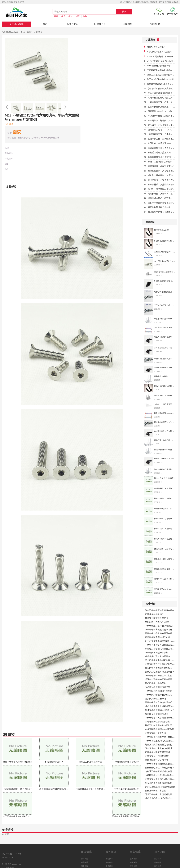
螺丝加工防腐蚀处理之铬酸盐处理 (161, 746)
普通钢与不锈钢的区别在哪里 (159, 680)
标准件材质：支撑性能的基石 (161, 185)
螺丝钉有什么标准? (156, 47)
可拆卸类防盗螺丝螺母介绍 (158, 638)
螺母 (63, 17)
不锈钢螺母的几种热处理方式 (159, 703)
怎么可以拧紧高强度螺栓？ (160, 93)
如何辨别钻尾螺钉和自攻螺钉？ (160, 673)
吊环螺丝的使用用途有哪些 (158, 723)
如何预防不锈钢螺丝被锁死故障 (160, 730)
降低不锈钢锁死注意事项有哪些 (160, 611)
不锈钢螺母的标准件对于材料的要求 (162, 738)
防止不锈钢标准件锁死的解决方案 (161, 661)
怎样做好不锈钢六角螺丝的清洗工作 (162, 650)
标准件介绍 (80, 24)
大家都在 (153, 40)
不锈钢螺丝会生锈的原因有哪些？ (161, 634)
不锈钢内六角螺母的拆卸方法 (159, 696)
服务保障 (85, 839)
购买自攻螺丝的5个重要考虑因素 (160, 788)
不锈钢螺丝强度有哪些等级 (158, 753)
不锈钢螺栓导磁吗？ (155, 615)
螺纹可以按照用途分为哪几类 (159, 726)
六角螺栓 (38, 32)
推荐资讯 (151, 222)
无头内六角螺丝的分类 (156, 700)
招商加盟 (120, 24)
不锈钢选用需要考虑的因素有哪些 (161, 646)
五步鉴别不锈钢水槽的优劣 (158, 688)
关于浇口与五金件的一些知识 (160, 80)
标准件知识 (61, 24)
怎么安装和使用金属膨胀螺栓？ (162, 89)
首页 (41, 24)
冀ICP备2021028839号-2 (94, 862)
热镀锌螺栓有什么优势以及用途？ (163, 148)
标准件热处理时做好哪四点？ (159, 657)
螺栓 (56, 17)
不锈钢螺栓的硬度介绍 (156, 734)
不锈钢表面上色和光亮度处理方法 (161, 742)
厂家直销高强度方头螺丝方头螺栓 (163, 52)
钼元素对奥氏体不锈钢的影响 (159, 784)
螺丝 (78, 17)
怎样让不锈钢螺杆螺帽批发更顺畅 (161, 772)
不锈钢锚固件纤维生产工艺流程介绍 (162, 677)
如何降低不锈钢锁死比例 (157, 715)
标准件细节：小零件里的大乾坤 (162, 180)
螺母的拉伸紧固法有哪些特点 (159, 669)
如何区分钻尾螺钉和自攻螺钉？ (160, 769)
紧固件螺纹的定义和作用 (157, 761)
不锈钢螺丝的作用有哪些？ (158, 757)
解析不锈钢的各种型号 (156, 684)
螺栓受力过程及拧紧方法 (159, 153)
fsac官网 (5, 814)
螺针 (71, 17)
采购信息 (100, 24)
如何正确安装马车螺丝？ (157, 792)
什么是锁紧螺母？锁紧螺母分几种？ (162, 707)
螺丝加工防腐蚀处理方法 (157, 619)
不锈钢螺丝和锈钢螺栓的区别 (159, 692)
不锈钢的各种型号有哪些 (157, 654)
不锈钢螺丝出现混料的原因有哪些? (161, 631)
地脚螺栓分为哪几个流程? (157, 623)
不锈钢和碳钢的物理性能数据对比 (161, 765)
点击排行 (151, 605)
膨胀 (85, 17)
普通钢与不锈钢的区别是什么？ (160, 711)
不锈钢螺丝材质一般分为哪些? (159, 627)
